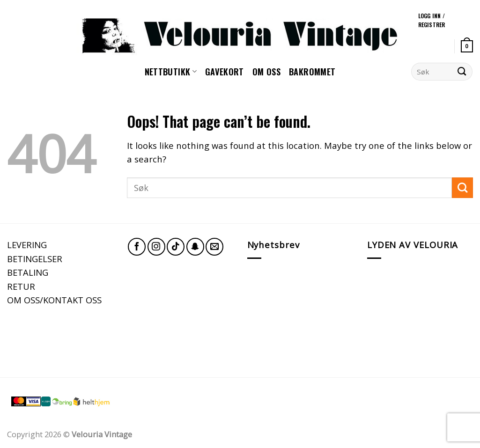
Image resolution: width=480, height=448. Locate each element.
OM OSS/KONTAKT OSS (54, 300)
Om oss (266, 71)
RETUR (21, 286)
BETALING (28, 272)
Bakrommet (312, 71)
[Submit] (462, 72)
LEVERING (27, 245)
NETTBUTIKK (171, 71)
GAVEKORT (225, 71)
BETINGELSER (35, 259)
